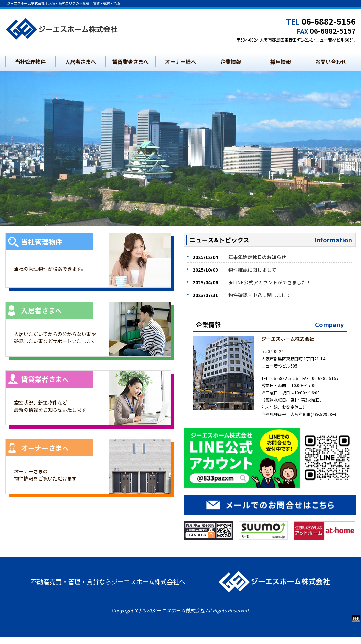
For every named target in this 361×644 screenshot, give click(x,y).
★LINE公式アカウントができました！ (270, 282)
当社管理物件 (30, 62)
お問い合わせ (331, 62)
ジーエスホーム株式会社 (288, 339)
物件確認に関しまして (252, 270)
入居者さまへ (80, 62)
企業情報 (231, 62)
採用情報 (281, 62)
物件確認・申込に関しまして (260, 295)
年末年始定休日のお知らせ (257, 257)
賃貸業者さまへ (130, 62)
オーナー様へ (180, 62)
